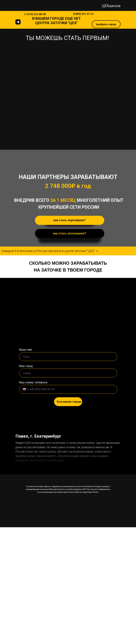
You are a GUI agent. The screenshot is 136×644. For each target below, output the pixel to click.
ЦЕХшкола (111, 6)
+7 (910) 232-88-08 (35, 14)
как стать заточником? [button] (69, 233)
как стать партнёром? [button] (69, 220)
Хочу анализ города (69, 402)
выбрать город (106, 24)
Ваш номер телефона (33, 382)
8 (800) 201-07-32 (83, 14)
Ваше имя (26, 350)
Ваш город (26, 366)
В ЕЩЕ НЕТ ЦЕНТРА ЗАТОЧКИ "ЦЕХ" (57, 21)
